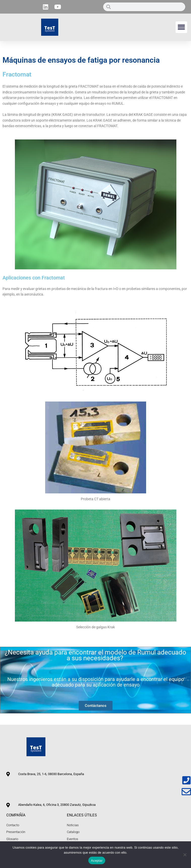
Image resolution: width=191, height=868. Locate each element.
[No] (185, 855)
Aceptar (97, 861)
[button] (182, 27)
